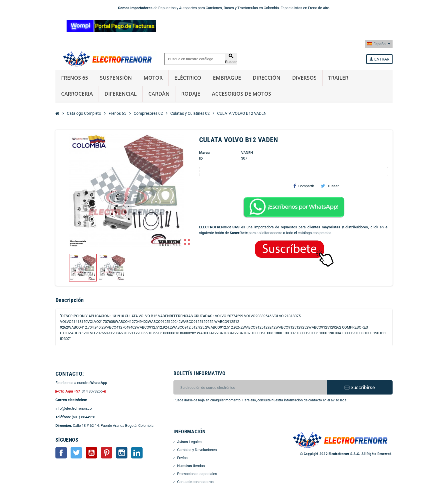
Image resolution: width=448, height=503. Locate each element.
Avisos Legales (189, 442)
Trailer (338, 78)
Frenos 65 (75, 78)
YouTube (91, 453)
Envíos (182, 458)
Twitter (76, 453)
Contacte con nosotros (195, 482)
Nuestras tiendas (191, 466)
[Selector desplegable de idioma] (379, 44)
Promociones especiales (197, 474)
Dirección (267, 78)
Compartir (304, 186)
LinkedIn (137, 453)
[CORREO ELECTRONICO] (250, 387)
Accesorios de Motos (242, 94)
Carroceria (77, 94)
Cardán (159, 94)
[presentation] (220, 418)
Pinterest (107, 453)
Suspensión (116, 78)
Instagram (122, 453)
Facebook (61, 453)
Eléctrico (188, 78)
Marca (204, 153)
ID (201, 158)
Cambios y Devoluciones (197, 450)
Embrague (227, 78)
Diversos (304, 78)
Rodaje (191, 94)
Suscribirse (360, 387)
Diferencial (121, 94)
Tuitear (330, 186)
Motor (153, 78)
